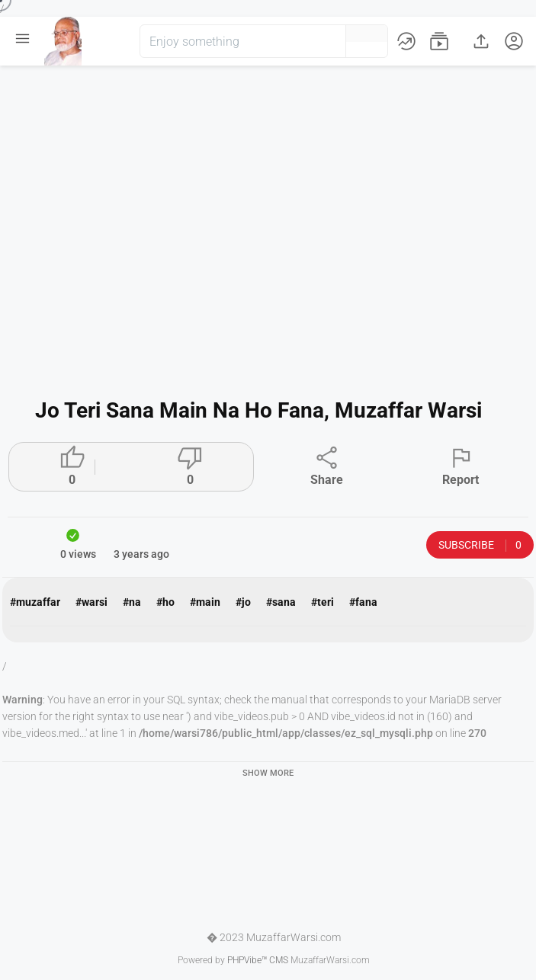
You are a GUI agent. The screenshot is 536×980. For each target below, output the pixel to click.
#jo (243, 602)
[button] (309, 41)
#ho (165, 602)
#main (205, 602)
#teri (323, 602)
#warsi (91, 602)
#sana (281, 602)
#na (132, 602)
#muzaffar (35, 602)
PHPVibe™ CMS (258, 960)
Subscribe (480, 545)
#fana (363, 602)
